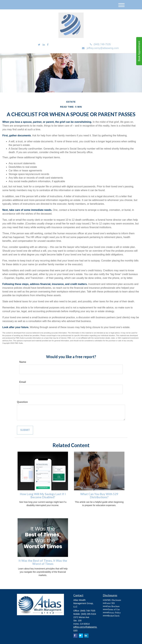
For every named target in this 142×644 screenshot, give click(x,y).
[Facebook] (48, 45)
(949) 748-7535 (100, 44)
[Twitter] (39, 45)
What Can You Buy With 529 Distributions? (99, 496)
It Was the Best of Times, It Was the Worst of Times (43, 562)
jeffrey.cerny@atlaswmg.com (100, 48)
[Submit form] (25, 430)
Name (23, 362)
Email (23, 382)
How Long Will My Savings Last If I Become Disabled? (43, 496)
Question (22, 402)
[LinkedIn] (44, 45)
